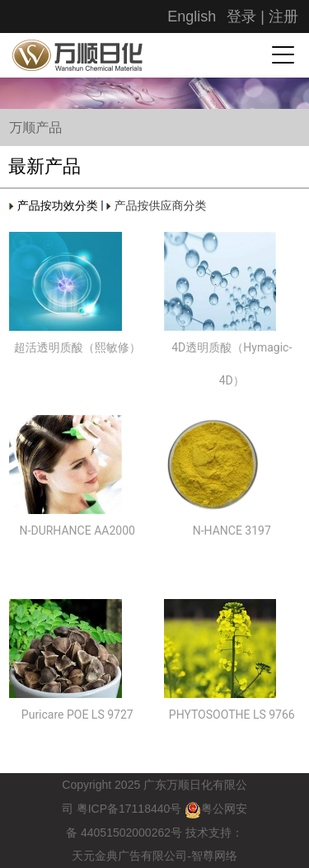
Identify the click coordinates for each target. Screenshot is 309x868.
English (192, 17)
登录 (241, 17)
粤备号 (129, 809)
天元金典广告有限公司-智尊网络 (154, 856)
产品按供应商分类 (156, 205)
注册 (283, 17)
